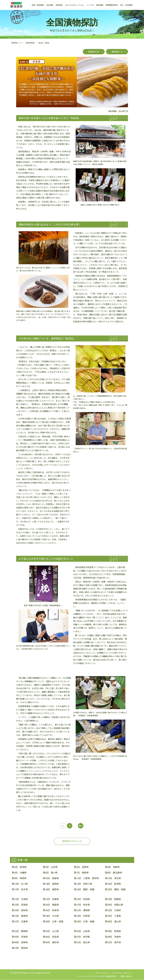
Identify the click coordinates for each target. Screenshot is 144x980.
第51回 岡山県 (82, 942)
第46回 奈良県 (51, 937)
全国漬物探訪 (30, 43)
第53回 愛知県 (20, 948)
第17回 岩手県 (20, 889)
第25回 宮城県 (20, 905)
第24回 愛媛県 (113, 899)
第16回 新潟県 (113, 884)
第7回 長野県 (81, 873)
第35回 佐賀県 (82, 916)
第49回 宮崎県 (20, 942)
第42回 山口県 (51, 931)
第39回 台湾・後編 (84, 922)
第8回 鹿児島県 (113, 873)
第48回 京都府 (113, 937)
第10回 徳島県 (51, 878)
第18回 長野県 (51, 889)
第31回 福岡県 (82, 910)
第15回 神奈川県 (83, 884)
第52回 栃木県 (113, 942)
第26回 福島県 (51, 905)
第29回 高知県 (20, 910)
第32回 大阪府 (113, 910)
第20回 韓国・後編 (115, 889)
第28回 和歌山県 (114, 905)
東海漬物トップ (16, 43)
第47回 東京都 (82, 937)
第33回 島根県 (20, 916)
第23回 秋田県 (82, 899)
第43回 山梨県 (82, 931)
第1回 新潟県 (19, 867)
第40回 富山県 (113, 922)
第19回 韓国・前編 (84, 889)
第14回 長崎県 (51, 884)
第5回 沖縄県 (19, 873)
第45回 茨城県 (20, 937)
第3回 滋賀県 (81, 867)
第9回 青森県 (19, 878)
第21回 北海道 (20, 899)
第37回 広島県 (20, 922)
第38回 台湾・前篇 (53, 922)
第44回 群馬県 (113, 931)
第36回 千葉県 (113, 916)
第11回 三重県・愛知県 (86, 878)
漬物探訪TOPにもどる (72, 841)
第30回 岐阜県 (51, 910)
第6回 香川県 (50, 873)
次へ (81, 826)
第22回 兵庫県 (51, 899)
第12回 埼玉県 (113, 878)
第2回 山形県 (50, 867)
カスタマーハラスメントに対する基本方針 (97, 976)
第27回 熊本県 (82, 905)
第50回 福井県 (51, 942)
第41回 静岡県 (20, 931)
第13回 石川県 (20, 884)
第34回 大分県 (51, 916)
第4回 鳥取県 (112, 867)
